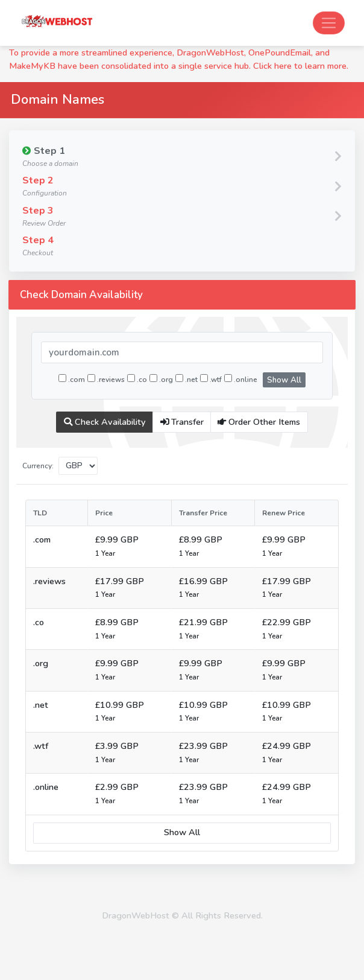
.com (72, 379)
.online (241, 379)
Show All (284, 380)
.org (161, 379)
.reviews (106, 379)
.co (137, 379)
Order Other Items (259, 422)
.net (187, 379)
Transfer (182, 422)
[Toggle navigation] (329, 23)
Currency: (38, 466)
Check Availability (105, 422)
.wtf (211, 379)
